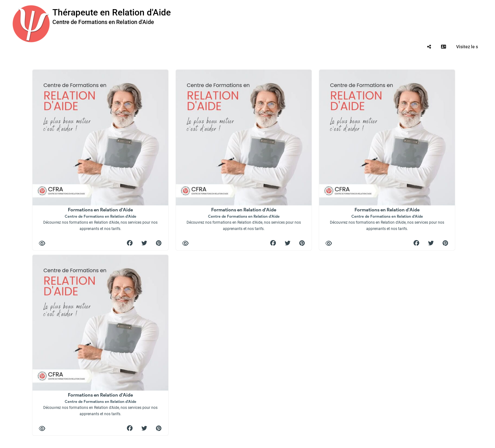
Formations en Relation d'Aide (100, 219)
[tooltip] (429, 47)
